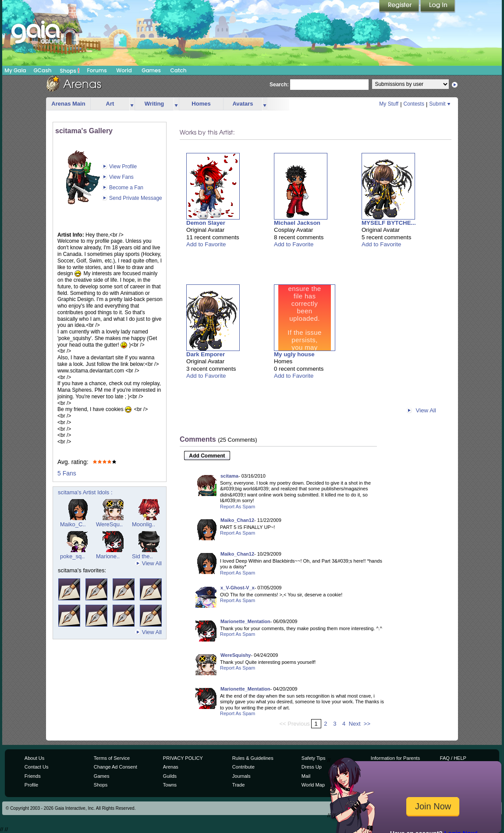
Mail (306, 776)
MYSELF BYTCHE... (389, 223)
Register (400, 7)
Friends (33, 776)
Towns (170, 785)
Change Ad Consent (115, 767)
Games (151, 70)
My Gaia (15, 70)
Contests (414, 104)
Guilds (170, 776)
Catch (179, 70)
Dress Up (312, 767)
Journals (241, 776)
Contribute (243, 767)
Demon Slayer (206, 223)
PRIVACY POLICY (183, 758)
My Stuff (389, 104)
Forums (97, 70)
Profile (31, 785)
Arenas (171, 767)
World (124, 70)
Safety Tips (314, 758)
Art (110, 104)
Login (438, 7)
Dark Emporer (206, 354)
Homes (201, 104)
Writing (154, 104)
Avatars (243, 104)
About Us (34, 758)
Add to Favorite (206, 244)
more (132, 104)
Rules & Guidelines (253, 758)
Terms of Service (112, 758)
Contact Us (37, 767)
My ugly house (294, 354)
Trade (238, 785)
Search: (279, 85)
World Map (313, 785)
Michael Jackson (297, 223)
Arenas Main (68, 104)
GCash (43, 70)
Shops (70, 71)
